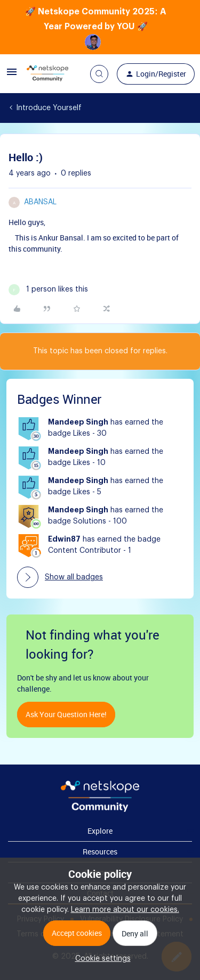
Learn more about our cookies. (125, 910)
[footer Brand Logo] (100, 810)
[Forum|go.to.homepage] (47, 74)
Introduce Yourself (49, 108)
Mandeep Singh (78, 422)
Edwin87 (64, 539)
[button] (12, 76)
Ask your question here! (66, 714)
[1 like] (48, 290)
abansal (40, 202)
